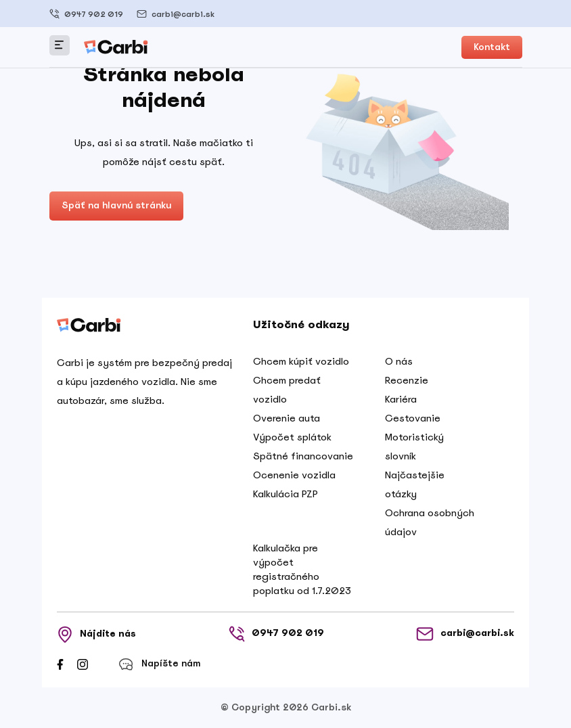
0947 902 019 (86, 14)
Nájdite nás (96, 635)
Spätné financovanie (303, 456)
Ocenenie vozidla (294, 475)
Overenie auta (287, 418)
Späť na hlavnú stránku (116, 205)
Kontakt (492, 47)
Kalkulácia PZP (285, 494)
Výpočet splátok (292, 437)
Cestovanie (413, 418)
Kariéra (401, 399)
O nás (399, 361)
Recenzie (407, 380)
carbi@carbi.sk (176, 14)
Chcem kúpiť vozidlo (301, 361)
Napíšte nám (159, 664)
